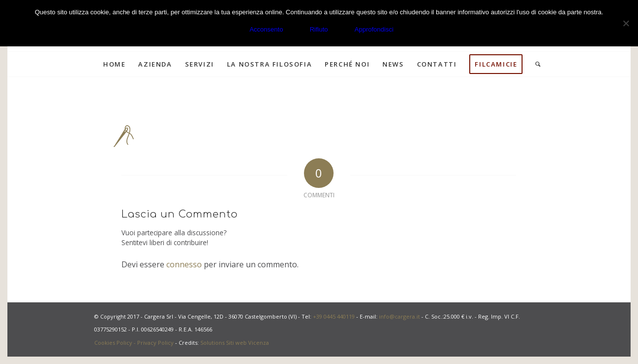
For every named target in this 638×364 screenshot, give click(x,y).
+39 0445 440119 (334, 316)
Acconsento (266, 29)
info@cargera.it (399, 316)
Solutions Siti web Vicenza (235, 343)
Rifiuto (319, 29)
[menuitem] (114, 64)
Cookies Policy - (116, 343)
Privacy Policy (155, 343)
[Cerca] (535, 64)
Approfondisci (374, 29)
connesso (184, 264)
